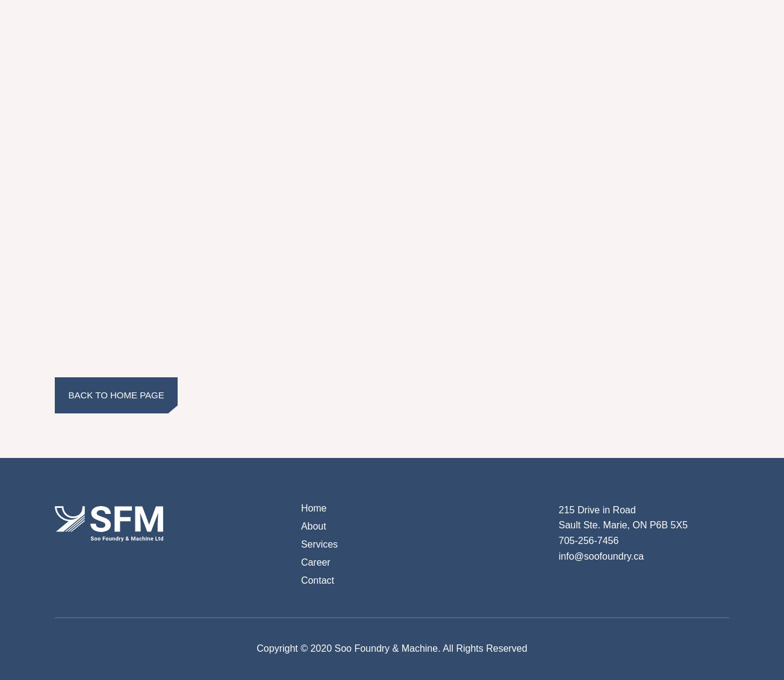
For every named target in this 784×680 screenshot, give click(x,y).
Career (316, 562)
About (314, 526)
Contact (318, 580)
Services (319, 544)
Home (314, 508)
